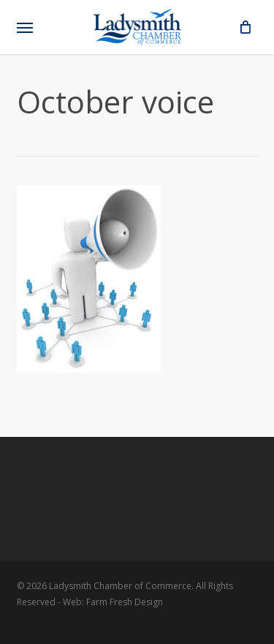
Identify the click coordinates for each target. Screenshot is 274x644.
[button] (25, 27)
